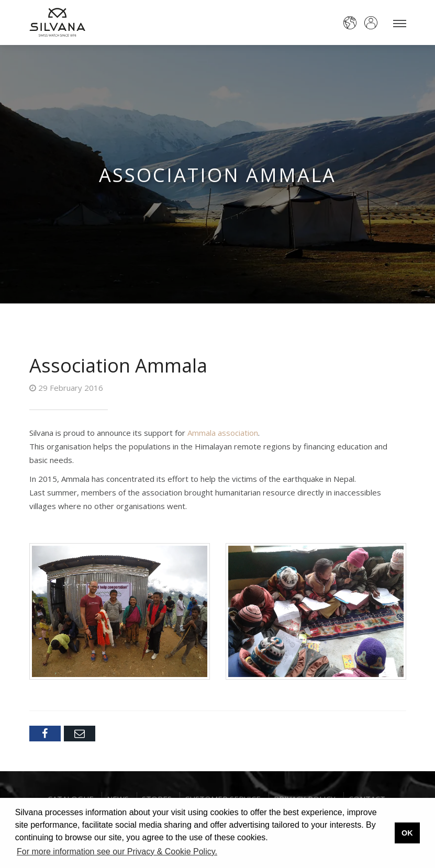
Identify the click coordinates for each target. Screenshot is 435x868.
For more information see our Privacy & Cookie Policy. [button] (117, 852)
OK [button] (407, 833)
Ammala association (223, 433)
